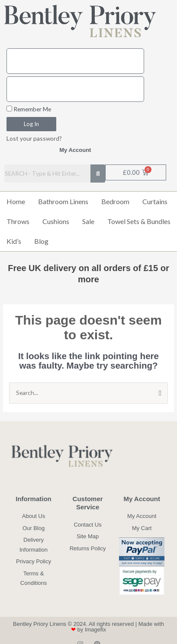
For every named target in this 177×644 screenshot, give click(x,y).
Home (16, 201)
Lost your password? (34, 138)
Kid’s (14, 241)
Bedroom (115, 201)
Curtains (155, 201)
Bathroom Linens (63, 201)
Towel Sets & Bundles (139, 221)
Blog (41, 241)
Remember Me (29, 109)
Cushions (56, 221)
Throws (18, 221)
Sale (88, 221)
